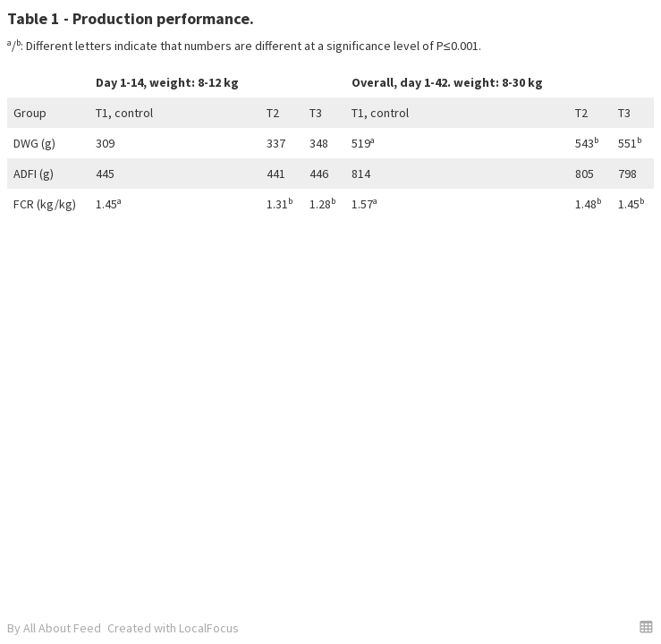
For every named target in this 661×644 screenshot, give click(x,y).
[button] (646, 627)
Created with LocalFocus (173, 628)
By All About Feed (54, 628)
